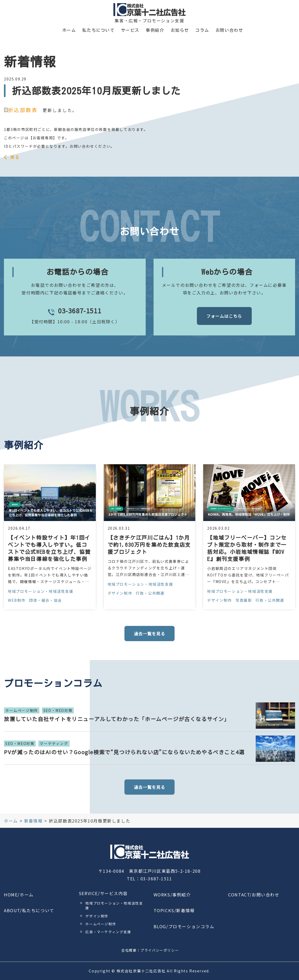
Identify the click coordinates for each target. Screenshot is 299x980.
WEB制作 (17, 600)
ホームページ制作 (22, 710)
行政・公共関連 (150, 593)
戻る (15, 157)
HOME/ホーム (19, 895)
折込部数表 (21, 110)
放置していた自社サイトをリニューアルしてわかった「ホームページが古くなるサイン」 (117, 719)
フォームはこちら (224, 316)
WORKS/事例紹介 (172, 895)
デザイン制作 (120, 593)
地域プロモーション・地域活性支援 (41, 591)
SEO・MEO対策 (58, 710)
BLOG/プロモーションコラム (184, 926)
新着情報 (33, 821)
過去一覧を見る (149, 634)
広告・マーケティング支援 (108, 932)
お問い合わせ (229, 30)
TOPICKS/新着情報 (174, 910)
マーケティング (54, 743)
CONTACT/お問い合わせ (254, 895)
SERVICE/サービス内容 (103, 893)
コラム (202, 30)
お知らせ (180, 30)
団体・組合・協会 (46, 600)
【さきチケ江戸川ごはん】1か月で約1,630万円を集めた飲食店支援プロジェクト (149, 545)
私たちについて (98, 30)
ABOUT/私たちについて (29, 910)
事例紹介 (155, 30)
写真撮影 (244, 600)
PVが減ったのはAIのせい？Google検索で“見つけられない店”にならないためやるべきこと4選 (124, 752)
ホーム (69, 30)
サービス (130, 30)
